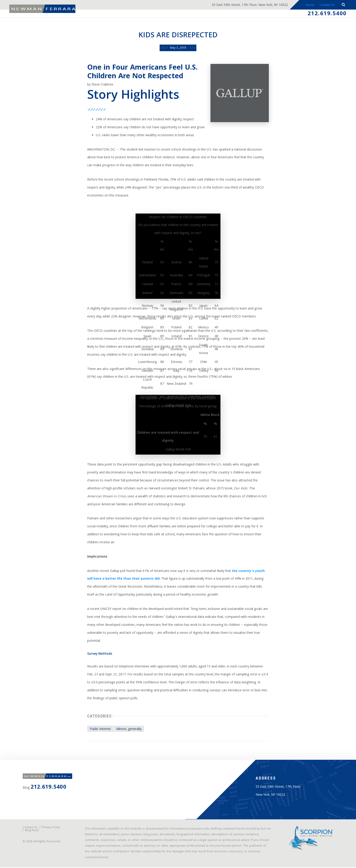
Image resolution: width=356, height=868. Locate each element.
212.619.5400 (327, 15)
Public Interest (100, 730)
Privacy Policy (51, 828)
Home (308, 5)
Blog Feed (32, 831)
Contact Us (326, 5)
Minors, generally (129, 730)
